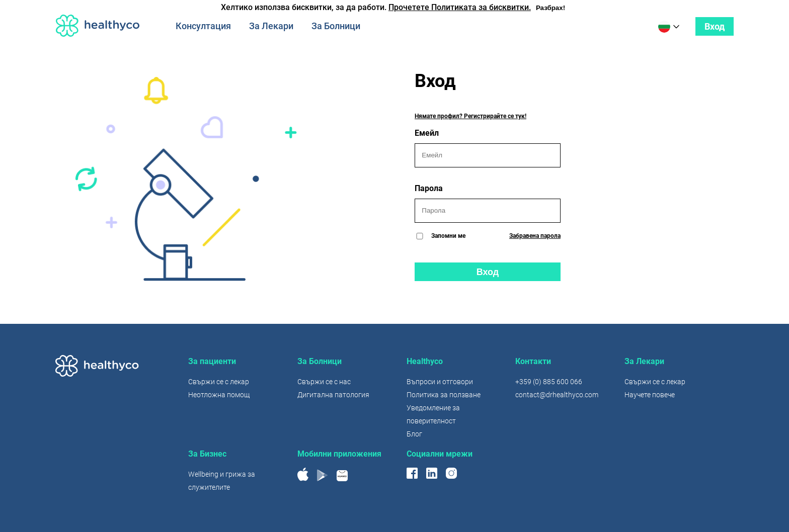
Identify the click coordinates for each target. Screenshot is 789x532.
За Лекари (271, 26)
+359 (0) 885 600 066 (549, 382)
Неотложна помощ (219, 395)
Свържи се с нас (324, 382)
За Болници (336, 26)
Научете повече (650, 395)
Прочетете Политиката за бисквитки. (460, 7)
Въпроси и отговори (440, 382)
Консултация (203, 26)
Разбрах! (550, 8)
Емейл (488, 148)
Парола (488, 203)
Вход (715, 26)
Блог (414, 434)
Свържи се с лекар (219, 382)
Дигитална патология (333, 395)
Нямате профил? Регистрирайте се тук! (470, 116)
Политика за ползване (444, 395)
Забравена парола (535, 236)
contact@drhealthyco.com (557, 395)
